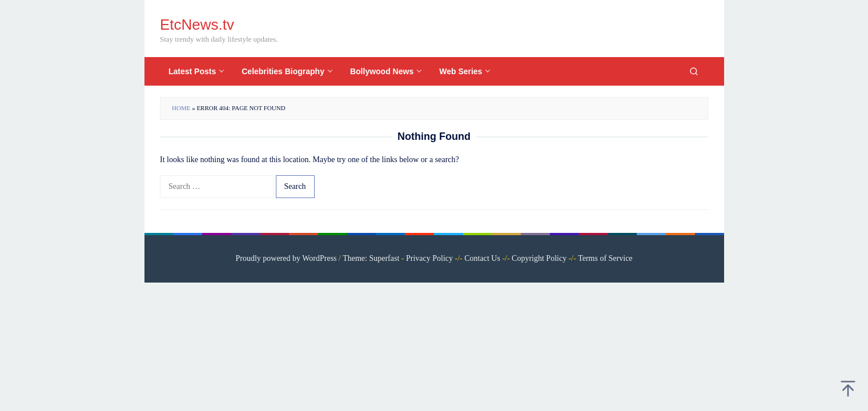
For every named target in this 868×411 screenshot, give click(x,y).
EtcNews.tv (197, 25)
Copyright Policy (539, 258)
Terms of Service (605, 258)
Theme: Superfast (371, 258)
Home (181, 108)
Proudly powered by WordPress (286, 258)
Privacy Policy (429, 258)
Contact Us (482, 258)
